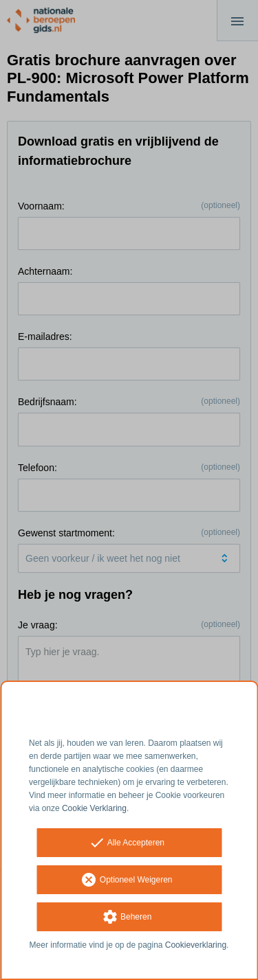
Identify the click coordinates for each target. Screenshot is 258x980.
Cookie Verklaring (94, 808)
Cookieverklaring (196, 945)
